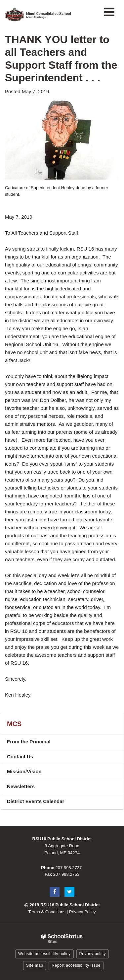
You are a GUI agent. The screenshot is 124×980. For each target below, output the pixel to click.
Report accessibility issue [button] (76, 965)
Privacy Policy (83, 912)
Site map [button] (35, 965)
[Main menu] (109, 12)
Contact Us (20, 756)
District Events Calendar (45, 803)
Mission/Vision (24, 771)
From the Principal (29, 742)
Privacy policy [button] (93, 954)
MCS (14, 724)
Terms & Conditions (47, 912)
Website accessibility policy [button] (44, 954)
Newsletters (21, 786)
